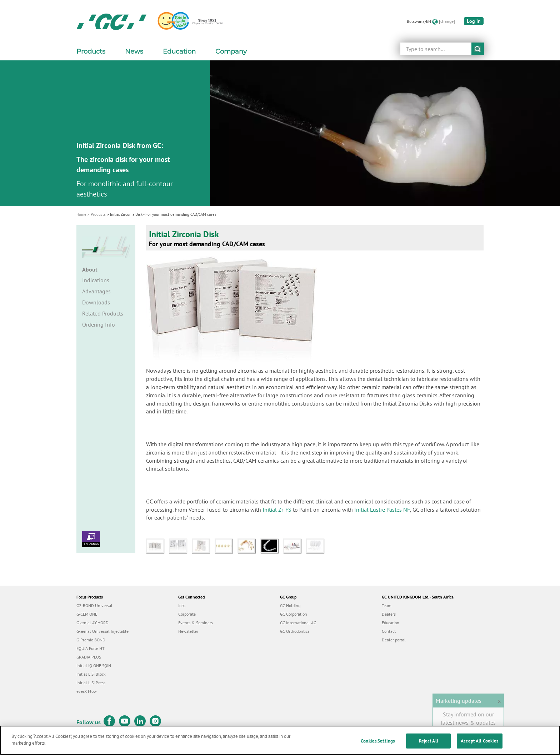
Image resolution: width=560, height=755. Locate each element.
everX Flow (87, 691)
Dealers (389, 614)
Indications (96, 280)
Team (387, 605)
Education (91, 539)
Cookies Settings (378, 741)
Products (98, 214)
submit (478, 49)
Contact (389, 631)
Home (81, 214)
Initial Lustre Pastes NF (382, 510)
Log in (474, 21)
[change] (447, 21)
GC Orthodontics (295, 631)
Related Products (103, 313)
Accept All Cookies (479, 741)
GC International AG (298, 623)
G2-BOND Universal (94, 605)
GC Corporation (294, 614)
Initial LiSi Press (91, 683)
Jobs (182, 605)
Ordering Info (99, 324)
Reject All (429, 741)
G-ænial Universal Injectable (102, 631)
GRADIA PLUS (89, 657)
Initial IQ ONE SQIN (94, 665)
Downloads (96, 302)
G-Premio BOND (91, 640)
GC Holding (290, 605)
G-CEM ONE (87, 614)
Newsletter (188, 631)
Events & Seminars (196, 623)
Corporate (187, 614)
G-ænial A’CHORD (92, 623)
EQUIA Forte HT (91, 648)
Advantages (96, 291)
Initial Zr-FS (277, 510)
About (90, 269)
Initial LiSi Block (91, 674)
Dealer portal (394, 640)
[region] (280, 740)
